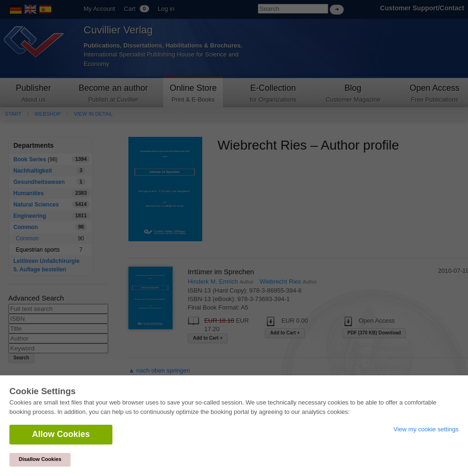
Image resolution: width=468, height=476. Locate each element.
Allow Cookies (61, 434)
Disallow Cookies (40, 459)
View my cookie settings (426, 429)
